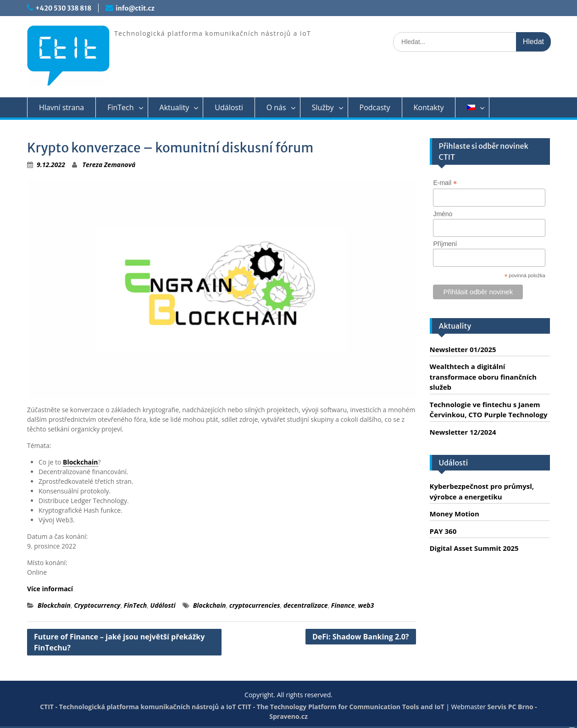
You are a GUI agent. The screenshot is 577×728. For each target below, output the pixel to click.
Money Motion (455, 514)
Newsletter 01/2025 (463, 349)
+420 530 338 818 (63, 8)
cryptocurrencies (255, 605)
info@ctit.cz (135, 8)
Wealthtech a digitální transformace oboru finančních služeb (483, 377)
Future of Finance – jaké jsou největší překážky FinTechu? (119, 642)
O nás (276, 107)
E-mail (445, 183)
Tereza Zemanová (109, 165)
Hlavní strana (61, 107)
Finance (343, 605)
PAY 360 (443, 531)
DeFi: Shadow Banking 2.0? (361, 637)
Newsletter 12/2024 (463, 432)
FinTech (120, 107)
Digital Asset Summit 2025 (474, 548)
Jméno (443, 214)
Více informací (50, 589)
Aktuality (175, 107)
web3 (366, 605)
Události (229, 107)
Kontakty (429, 107)
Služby (323, 107)
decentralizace (306, 605)
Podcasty (375, 107)
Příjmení (445, 244)
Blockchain (80, 462)
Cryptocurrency (97, 605)
